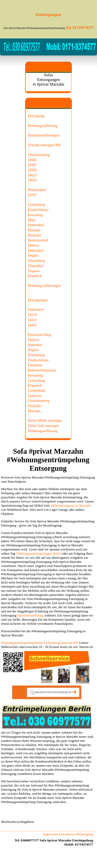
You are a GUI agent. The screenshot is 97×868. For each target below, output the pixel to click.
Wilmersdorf (37, 190)
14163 (32, 320)
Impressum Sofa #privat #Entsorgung (68, 834)
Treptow (34, 271)
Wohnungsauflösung (42, 126)
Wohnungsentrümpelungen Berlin (39, 553)
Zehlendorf (36, 250)
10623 (32, 175)
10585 (32, 160)
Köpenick (35, 276)
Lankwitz (35, 396)
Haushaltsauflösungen (44, 135)
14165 (32, 325)
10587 (32, 165)
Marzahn (34, 230)
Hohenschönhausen (42, 370)
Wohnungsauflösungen (44, 286)
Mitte (32, 220)
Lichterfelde (37, 391)
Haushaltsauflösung (30, 615)
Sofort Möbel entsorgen (45, 420)
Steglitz (33, 255)
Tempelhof (36, 266)
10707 (32, 195)
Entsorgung (36, 116)
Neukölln (34, 235)
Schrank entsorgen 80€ (44, 145)
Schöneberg (36, 261)
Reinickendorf (38, 240)
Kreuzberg (35, 215)
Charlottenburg (39, 155)
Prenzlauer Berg (39, 335)
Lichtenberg (36, 205)
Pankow (33, 245)
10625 (32, 180)
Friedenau (35, 365)
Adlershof (35, 345)
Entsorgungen (38, 300)
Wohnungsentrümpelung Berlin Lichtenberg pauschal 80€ (40, 643)
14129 (32, 315)
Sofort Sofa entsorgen (43, 426)
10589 (32, 170)
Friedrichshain (38, 210)
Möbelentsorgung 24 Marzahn (71, 505)
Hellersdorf (36, 225)
